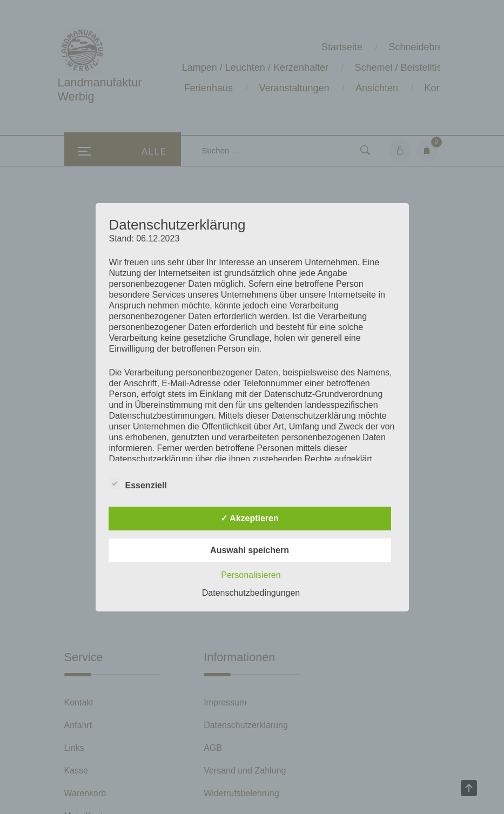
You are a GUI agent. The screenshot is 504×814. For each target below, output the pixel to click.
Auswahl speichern (250, 550)
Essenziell (138, 483)
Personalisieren (251, 575)
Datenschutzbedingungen (251, 593)
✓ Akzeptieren (250, 518)
